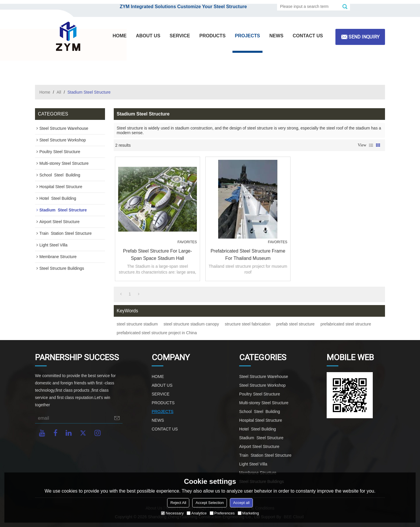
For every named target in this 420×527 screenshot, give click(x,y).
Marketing (248, 513)
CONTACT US (308, 36)
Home (45, 92)
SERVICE (180, 36)
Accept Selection (210, 503)
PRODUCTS (213, 36)
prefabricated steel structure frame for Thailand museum (248, 255)
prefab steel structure (295, 324)
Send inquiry (364, 37)
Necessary (172, 513)
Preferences (222, 513)
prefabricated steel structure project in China (157, 333)
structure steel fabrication (248, 324)
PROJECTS (247, 36)
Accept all (241, 503)
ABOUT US (148, 36)
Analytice (197, 513)
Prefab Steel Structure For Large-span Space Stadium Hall (158, 255)
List (371, 145)
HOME (120, 36)
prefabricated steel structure (346, 324)
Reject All (178, 503)
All (59, 92)
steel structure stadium (137, 324)
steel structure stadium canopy (191, 324)
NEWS (276, 36)
